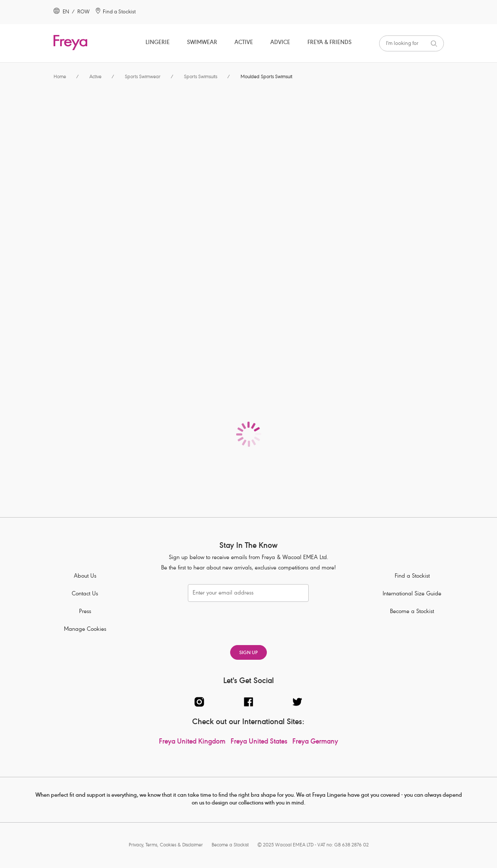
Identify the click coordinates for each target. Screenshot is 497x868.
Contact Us (85, 594)
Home (60, 77)
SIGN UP (248, 653)
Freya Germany (315, 742)
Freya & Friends (329, 43)
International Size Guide (412, 594)
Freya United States (259, 742)
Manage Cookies (85, 630)
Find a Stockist (412, 577)
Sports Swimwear (143, 77)
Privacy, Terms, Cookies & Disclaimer (166, 845)
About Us (85, 577)
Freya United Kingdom (192, 742)
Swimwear (202, 43)
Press (85, 612)
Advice (280, 43)
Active (244, 43)
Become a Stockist (412, 612)
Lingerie (158, 43)
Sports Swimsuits (201, 77)
